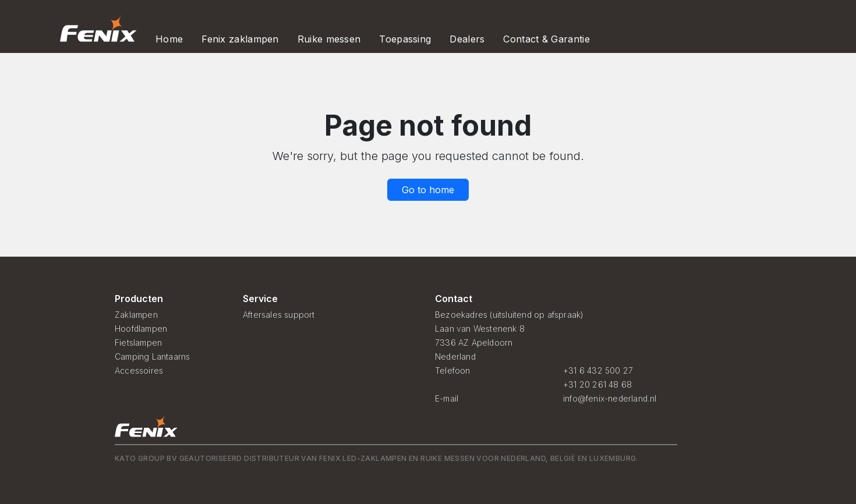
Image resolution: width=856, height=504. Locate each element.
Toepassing (405, 39)
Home (169, 39)
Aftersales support (279, 315)
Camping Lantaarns (152, 356)
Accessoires (139, 370)
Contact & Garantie (546, 39)
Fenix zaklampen (240, 39)
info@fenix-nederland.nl (610, 398)
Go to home (428, 190)
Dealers (467, 39)
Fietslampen (138, 342)
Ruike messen (329, 39)
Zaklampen (136, 315)
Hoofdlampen (141, 329)
